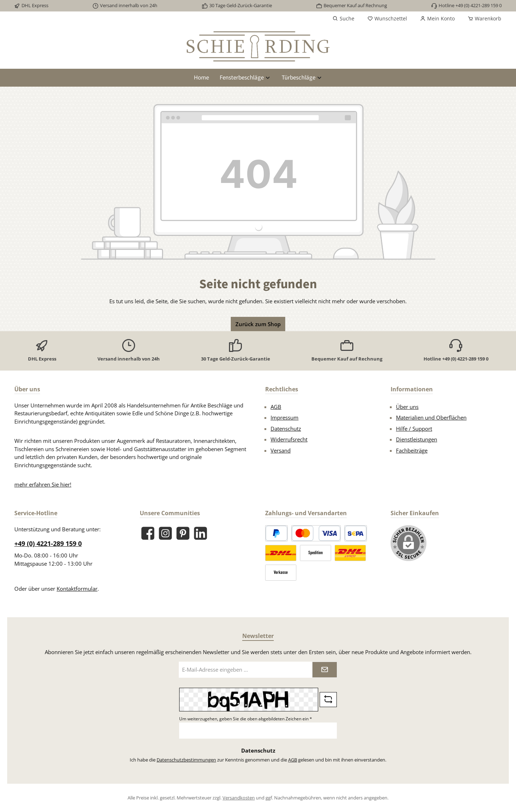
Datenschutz (286, 429)
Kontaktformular (77, 589)
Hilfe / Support (414, 429)
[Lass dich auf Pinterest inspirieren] (183, 533)
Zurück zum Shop (258, 324)
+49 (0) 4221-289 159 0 (48, 543)
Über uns (407, 407)
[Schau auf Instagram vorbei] (165, 533)
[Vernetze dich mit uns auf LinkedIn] (200, 533)
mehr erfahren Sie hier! (43, 484)
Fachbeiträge (412, 450)
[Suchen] (343, 19)
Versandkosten (239, 798)
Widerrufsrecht (289, 439)
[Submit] (325, 670)
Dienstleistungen (417, 439)
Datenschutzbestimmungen (186, 760)
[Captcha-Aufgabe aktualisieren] (328, 700)
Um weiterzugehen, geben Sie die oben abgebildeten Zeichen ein (246, 719)
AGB (276, 407)
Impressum (285, 417)
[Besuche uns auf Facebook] (148, 533)
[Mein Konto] (437, 19)
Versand (281, 450)
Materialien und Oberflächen (431, 417)
